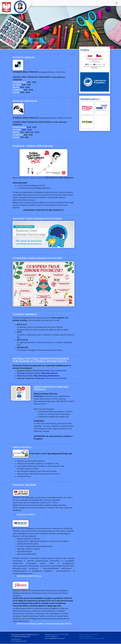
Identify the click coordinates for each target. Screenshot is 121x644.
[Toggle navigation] (116, 3)
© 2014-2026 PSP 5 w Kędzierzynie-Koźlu (92, 639)
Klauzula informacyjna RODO (89, 635)
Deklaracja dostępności (86, 637)
